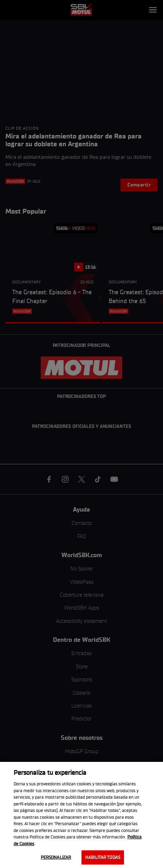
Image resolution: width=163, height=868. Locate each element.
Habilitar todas (103, 857)
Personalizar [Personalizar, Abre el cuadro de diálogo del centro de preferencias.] (56, 857)
